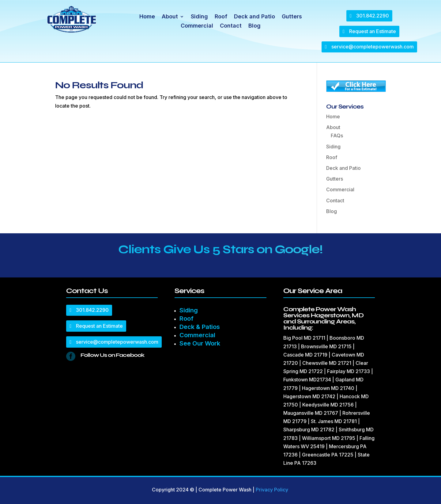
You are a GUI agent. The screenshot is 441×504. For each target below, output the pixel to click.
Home (147, 17)
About (170, 17)
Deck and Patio (254, 17)
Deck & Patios (200, 327)
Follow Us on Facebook (112, 355)
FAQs (337, 136)
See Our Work (200, 343)
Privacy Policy (272, 490)
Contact (231, 26)
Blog (254, 26)
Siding (199, 17)
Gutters (292, 17)
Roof (221, 17)
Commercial (197, 26)
